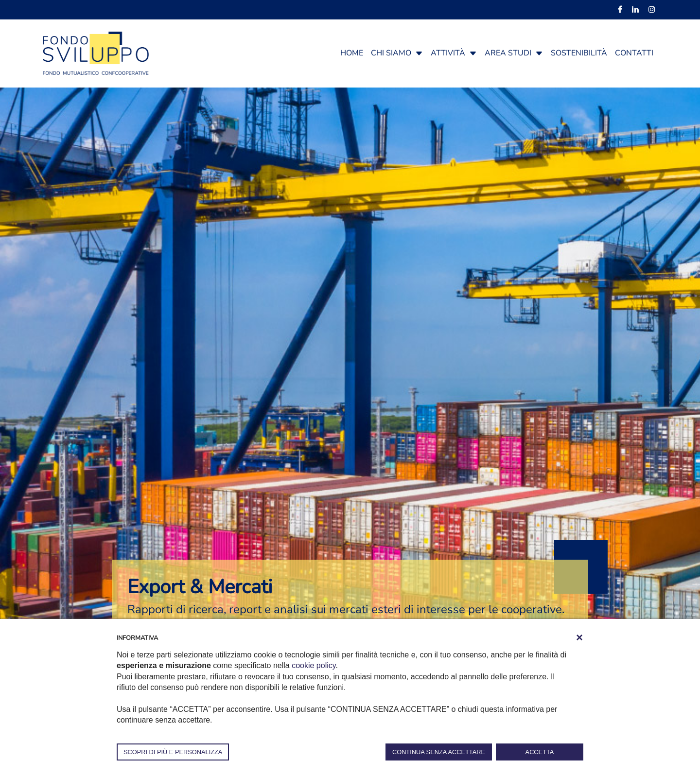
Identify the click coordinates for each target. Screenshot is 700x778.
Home (352, 53)
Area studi (508, 53)
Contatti (634, 53)
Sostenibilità (579, 53)
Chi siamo (391, 53)
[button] (419, 53)
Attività (448, 53)
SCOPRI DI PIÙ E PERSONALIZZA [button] (173, 752)
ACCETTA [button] (540, 752)
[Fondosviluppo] (96, 53)
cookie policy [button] (314, 665)
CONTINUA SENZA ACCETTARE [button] (439, 752)
